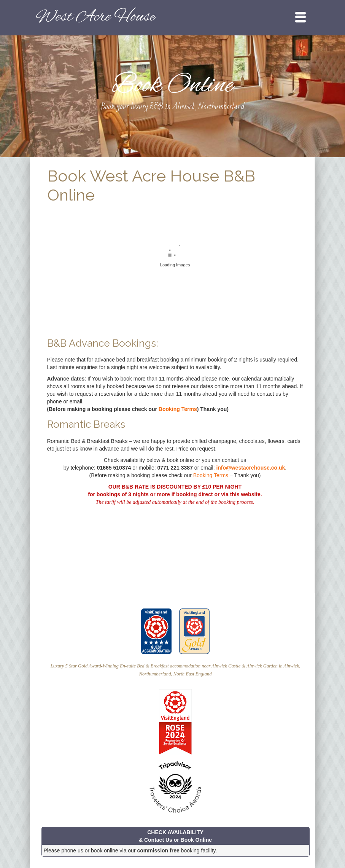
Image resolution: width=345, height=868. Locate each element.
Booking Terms (178, 409)
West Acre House (95, 17)
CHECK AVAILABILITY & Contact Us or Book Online (175, 836)
